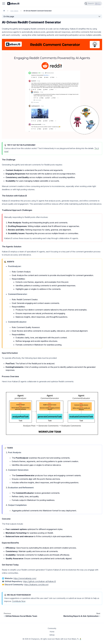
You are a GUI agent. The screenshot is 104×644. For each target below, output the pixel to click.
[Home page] (4, 11)
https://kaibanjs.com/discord (36, 585)
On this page (9, 16)
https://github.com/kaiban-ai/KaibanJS (39, 581)
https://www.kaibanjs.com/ (25, 578)
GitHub (52, 635)
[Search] (93, 4)
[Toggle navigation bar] (4, 4)
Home (52, 632)
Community (52, 628)
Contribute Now (19, 601)
